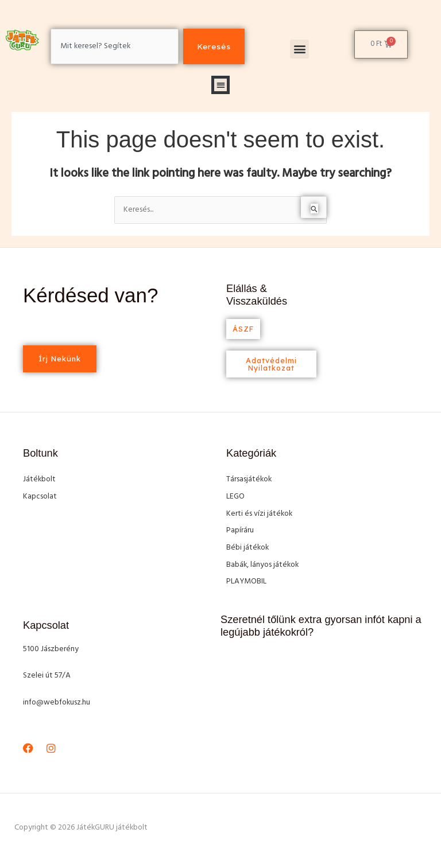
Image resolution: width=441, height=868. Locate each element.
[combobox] (115, 46)
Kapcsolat (40, 497)
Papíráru (240, 530)
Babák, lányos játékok (262, 565)
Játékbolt (39, 479)
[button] (299, 49)
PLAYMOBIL (246, 581)
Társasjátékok (249, 479)
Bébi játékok (247, 548)
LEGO (235, 497)
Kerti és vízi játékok (259, 514)
